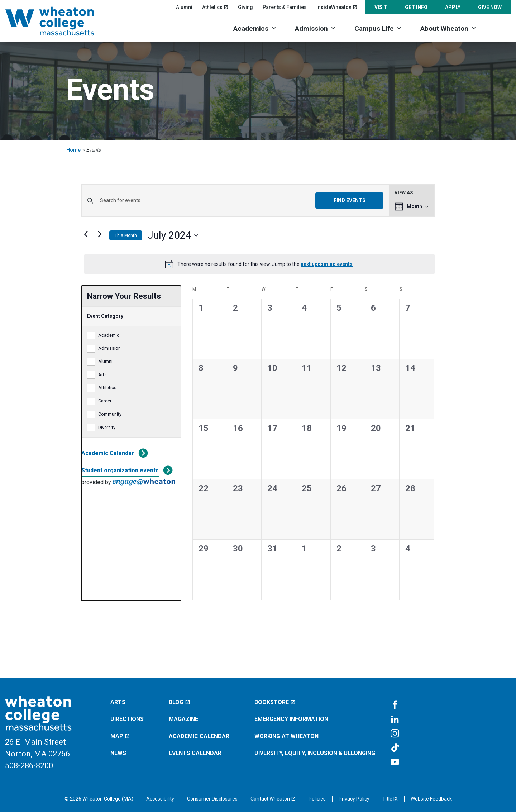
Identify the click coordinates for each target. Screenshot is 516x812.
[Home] (59, 21)
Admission (311, 28)
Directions (127, 719)
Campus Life (374, 28)
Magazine (183, 719)
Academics (251, 28)
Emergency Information (291, 719)
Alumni (184, 7)
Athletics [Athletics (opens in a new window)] (215, 7)
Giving (245, 7)
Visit (381, 7)
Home (73, 150)
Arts (102, 375)
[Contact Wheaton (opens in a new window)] (273, 799)
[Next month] (100, 234)
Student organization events (120, 470)
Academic (109, 335)
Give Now (490, 7)
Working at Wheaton (286, 736)
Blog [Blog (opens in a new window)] (180, 702)
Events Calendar (195, 753)
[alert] (259, 264)
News (118, 753)
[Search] (498, 28)
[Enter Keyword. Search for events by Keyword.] (199, 201)
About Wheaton (444, 28)
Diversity (107, 427)
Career (105, 401)
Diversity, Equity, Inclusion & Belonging (315, 753)
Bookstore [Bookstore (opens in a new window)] (275, 702)
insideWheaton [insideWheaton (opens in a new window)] (337, 7)
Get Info (416, 7)
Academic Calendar (108, 453)
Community (110, 414)
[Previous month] (86, 234)
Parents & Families (285, 7)
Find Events (350, 200)
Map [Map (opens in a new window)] (120, 736)
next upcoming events (327, 264)
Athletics (107, 388)
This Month (126, 235)
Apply (453, 7)
